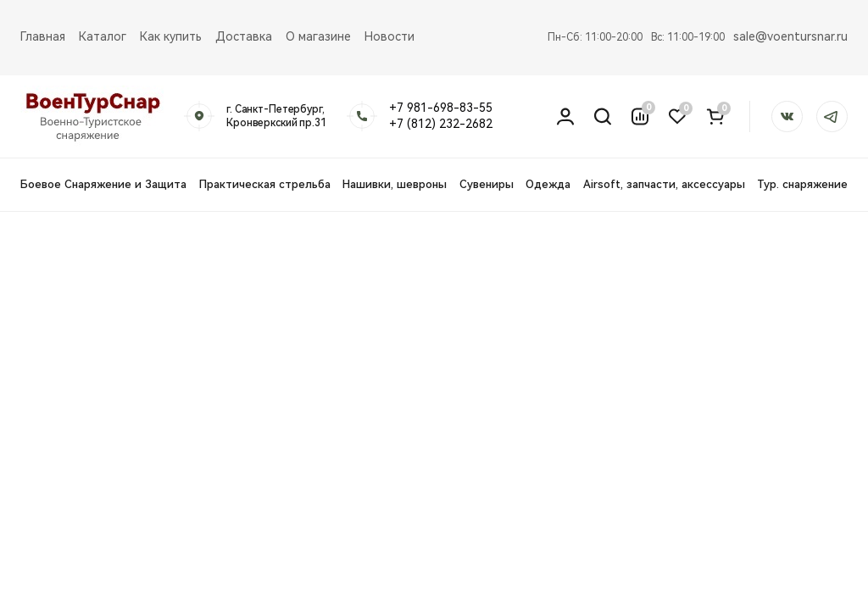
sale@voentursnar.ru (790, 36)
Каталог (103, 36)
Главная (43, 36)
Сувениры (487, 184)
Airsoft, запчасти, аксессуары (664, 184)
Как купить (171, 36)
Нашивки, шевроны (395, 184)
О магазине (318, 36)
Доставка (244, 36)
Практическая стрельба (265, 184)
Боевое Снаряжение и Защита (103, 184)
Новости (389, 36)
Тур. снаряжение (802, 184)
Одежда (548, 184)
